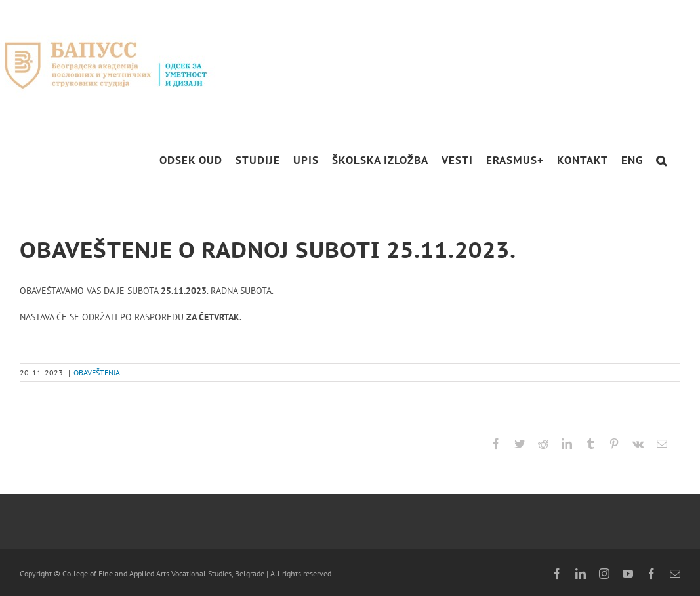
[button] (662, 160)
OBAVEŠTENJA (97, 372)
